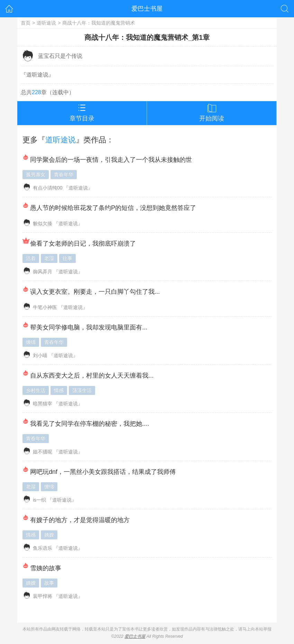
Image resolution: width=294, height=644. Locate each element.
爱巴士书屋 (147, 9)
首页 (26, 23)
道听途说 (46, 23)
